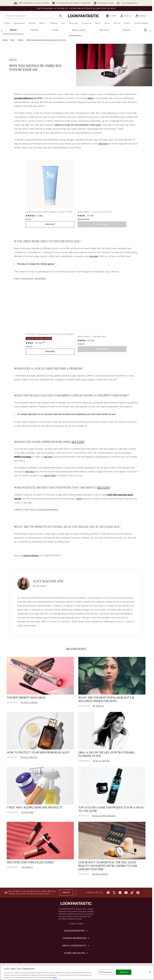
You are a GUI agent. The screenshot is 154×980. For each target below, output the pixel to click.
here (55, 977)
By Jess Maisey (100, 874)
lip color (94, 256)
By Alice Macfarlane (104, 816)
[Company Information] (76, 938)
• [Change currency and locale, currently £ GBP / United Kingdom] (111, 16)
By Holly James (29, 702)
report (90, 98)
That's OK (124, 972)
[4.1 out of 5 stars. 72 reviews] (34, 343)
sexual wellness (31, 556)
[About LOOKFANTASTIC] (76, 946)
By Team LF (98, 706)
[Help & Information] (76, 931)
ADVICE (13, 60)
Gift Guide (104, 30)
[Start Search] (60, 16)
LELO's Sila (49, 476)
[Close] (150, 972)
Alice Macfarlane (48, 581)
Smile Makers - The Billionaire (92, 337)
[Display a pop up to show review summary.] (44, 342)
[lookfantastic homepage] (84, 16)
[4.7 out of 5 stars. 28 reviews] (34, 216)
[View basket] (141, 16)
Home (5, 40)
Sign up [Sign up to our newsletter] (66, 893)
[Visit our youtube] (126, 893)
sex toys (103, 144)
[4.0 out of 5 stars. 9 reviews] (86, 216)
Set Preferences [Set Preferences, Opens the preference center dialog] (106, 972)
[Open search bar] (145, 30)
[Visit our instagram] (120, 893)
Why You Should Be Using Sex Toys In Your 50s (46, 40)
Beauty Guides (79, 30)
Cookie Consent (76, 924)
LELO (98, 125)
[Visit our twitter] (114, 893)
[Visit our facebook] (108, 893)
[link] (126, 16)
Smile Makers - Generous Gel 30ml (95, 212)
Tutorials (34, 30)
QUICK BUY (50, 224)
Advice (13, 30)
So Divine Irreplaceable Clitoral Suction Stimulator (50, 334)
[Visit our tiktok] (132, 893)
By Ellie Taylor (29, 757)
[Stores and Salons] (76, 953)
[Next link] (150, 31)
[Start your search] (34, 16)
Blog (13, 40)
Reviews (126, 30)
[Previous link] (2, 31)
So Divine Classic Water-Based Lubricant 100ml (49, 212)
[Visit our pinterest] (138, 893)
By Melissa (27, 812)
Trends (55, 30)
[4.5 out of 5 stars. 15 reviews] (86, 340)
